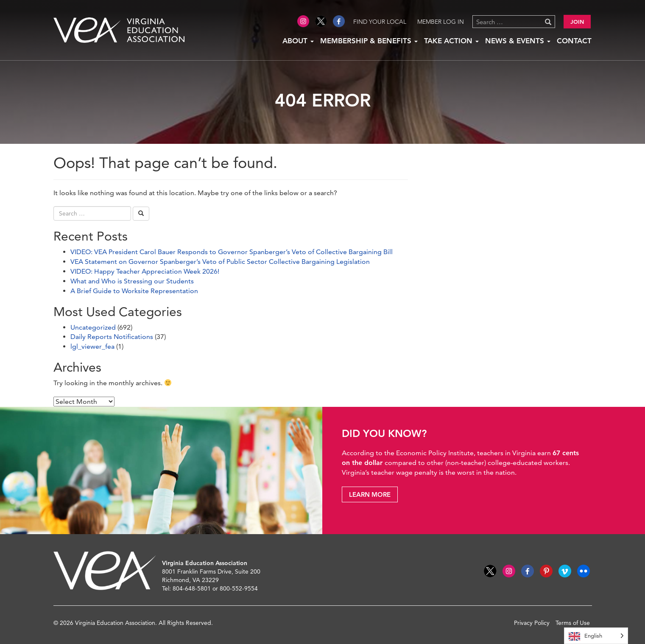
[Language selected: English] (596, 636)
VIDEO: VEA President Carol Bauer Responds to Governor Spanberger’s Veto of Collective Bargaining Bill (232, 252)
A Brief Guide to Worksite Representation (134, 291)
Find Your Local (380, 22)
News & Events (518, 41)
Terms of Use (573, 623)
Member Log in (441, 22)
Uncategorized (93, 327)
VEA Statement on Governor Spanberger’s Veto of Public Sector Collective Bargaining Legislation (220, 262)
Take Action (451, 41)
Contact (574, 41)
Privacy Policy (532, 623)
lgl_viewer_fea (92, 346)
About (298, 41)
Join (577, 22)
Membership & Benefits (369, 41)
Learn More (370, 494)
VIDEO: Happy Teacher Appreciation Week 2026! (145, 271)
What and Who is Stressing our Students (132, 281)
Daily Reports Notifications (112, 337)
